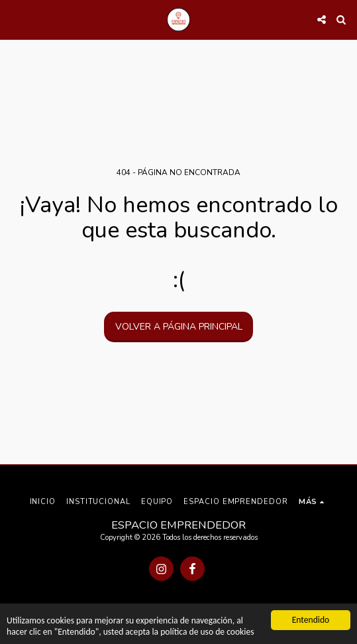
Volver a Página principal (179, 327)
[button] (15, 19)
